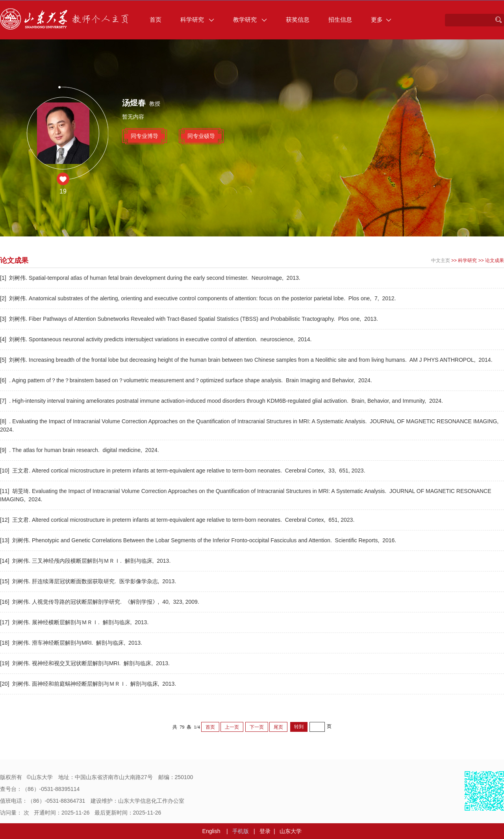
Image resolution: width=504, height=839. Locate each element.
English (211, 831)
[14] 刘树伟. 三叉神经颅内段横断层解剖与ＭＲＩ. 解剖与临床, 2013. (86, 561)
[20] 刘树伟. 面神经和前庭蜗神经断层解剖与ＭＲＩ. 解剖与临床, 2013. (89, 684)
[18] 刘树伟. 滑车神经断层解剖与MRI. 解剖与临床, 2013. (72, 643)
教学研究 (250, 20)
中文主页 (441, 260)
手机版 (241, 831)
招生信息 (340, 20)
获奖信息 (298, 20)
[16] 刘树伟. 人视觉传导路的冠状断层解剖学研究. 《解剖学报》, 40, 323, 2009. (100, 602)
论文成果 (495, 260)
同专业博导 (145, 136)
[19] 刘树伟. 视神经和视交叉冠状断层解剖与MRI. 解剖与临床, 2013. (86, 663)
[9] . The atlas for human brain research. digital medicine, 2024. (80, 450)
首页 (156, 20)
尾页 (278, 727)
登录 (265, 831)
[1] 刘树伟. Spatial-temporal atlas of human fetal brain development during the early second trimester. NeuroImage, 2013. (151, 278)
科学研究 (197, 20)
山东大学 (291, 831)
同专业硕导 (201, 136)
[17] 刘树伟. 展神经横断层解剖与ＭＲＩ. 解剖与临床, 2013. (75, 622)
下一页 (257, 727)
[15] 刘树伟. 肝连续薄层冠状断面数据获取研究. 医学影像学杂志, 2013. (89, 581)
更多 (381, 20)
